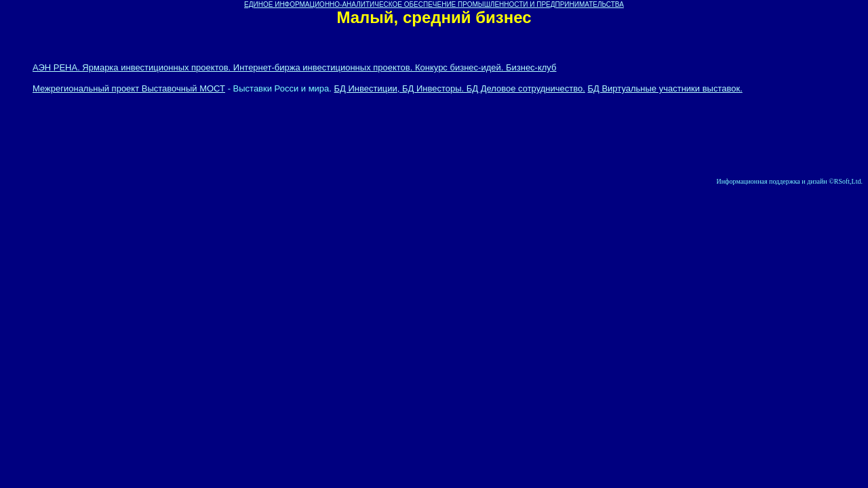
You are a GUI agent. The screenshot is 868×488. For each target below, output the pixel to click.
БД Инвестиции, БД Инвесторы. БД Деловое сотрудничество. (460, 88)
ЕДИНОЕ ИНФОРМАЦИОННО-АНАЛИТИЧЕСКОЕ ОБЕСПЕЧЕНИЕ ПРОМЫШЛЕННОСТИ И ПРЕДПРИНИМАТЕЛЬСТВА (434, 4)
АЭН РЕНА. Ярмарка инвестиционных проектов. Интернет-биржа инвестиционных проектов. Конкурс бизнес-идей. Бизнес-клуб (294, 67)
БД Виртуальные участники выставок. (665, 88)
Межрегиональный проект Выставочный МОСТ (129, 88)
